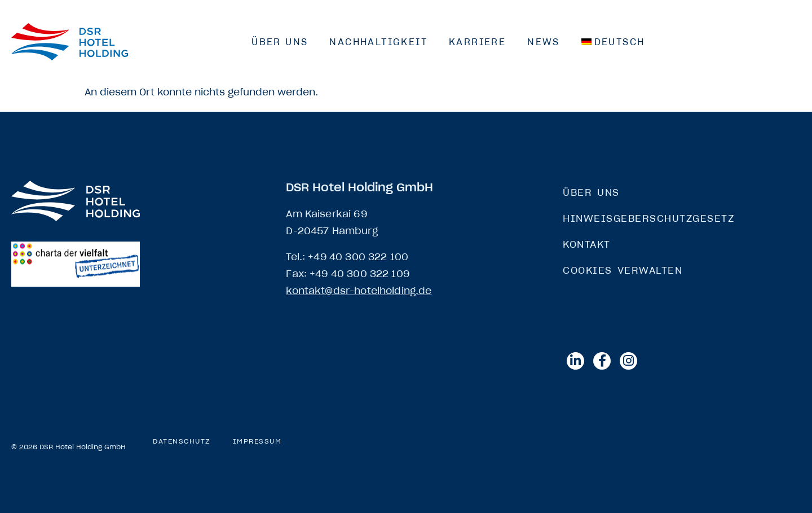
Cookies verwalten (623, 270)
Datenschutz (182, 441)
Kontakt (587, 244)
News (544, 42)
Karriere (477, 42)
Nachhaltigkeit (378, 42)
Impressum (257, 441)
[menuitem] (613, 42)
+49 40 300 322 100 (358, 257)
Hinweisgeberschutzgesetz (648, 218)
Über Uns (280, 42)
